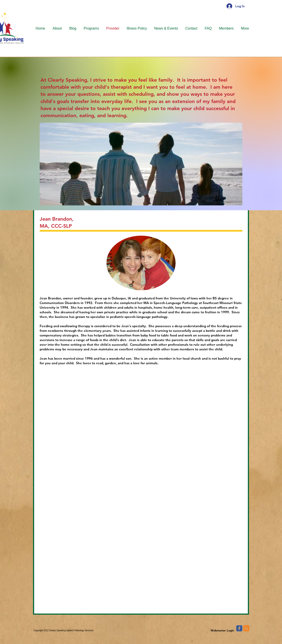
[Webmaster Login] (222, 630)
